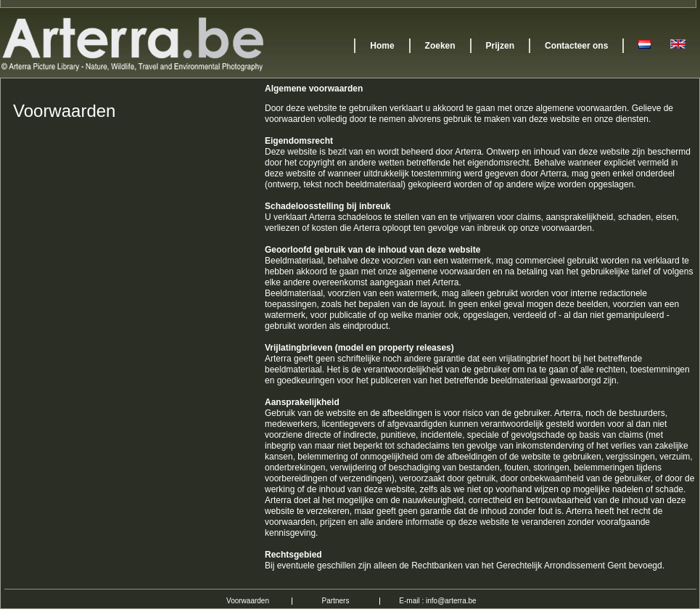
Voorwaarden (248, 601)
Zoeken (440, 46)
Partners (336, 601)
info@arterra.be (451, 601)
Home (382, 46)
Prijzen (500, 46)
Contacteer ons (576, 46)
